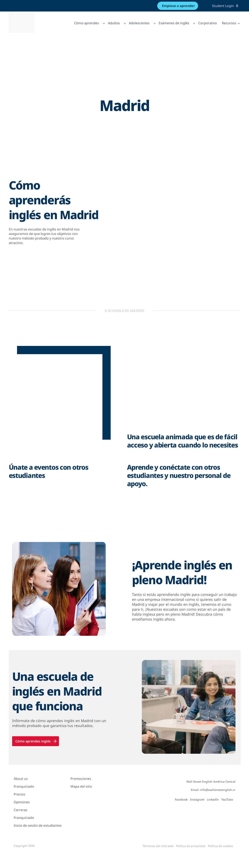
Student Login (225, 6)
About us (21, 779)
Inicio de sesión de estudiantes (38, 825)
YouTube (227, 799)
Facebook (181, 799)
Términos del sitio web (158, 846)
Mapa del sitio (81, 786)
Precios (20, 794)
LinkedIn (213, 799)
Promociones (81, 779)
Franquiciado (24, 786)
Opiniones (22, 802)
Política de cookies (220, 846)
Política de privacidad (191, 846)
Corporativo (208, 23)
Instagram (197, 799)
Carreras (21, 810)
